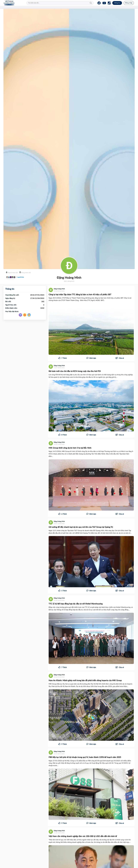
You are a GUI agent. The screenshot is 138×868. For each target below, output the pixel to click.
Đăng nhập (129, 3)
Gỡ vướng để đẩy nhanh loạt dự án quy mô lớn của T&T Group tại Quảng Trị (81, 527)
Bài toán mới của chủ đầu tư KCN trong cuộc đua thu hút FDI (75, 371)
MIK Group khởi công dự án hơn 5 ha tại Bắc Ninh (70, 448)
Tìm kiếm (91, 3)
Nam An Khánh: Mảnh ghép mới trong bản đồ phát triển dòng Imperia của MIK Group (85, 681)
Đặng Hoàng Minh (59, 289)
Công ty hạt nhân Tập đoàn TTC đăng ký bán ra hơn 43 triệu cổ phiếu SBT (80, 295)
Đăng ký (117, 3)
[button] (120, 358)
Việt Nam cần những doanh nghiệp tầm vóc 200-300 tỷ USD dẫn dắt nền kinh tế (83, 836)
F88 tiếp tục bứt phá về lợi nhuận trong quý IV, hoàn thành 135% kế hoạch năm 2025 (85, 757)
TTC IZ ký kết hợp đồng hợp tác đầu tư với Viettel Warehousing (76, 604)
